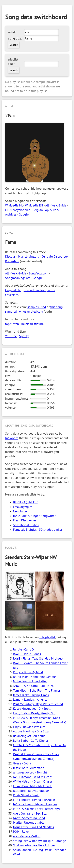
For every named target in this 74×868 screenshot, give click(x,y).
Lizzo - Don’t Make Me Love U (33, 786)
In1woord (12, 438)
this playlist (47, 637)
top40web (12, 324)
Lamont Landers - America (30, 699)
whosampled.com (31, 311)
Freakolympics (23, 507)
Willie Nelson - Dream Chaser (33, 781)
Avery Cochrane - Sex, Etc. (30, 813)
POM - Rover (21, 831)
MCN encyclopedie (18, 210)
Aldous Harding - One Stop (31, 731)
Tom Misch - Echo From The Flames (37, 690)
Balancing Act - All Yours (29, 736)
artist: (12, 32)
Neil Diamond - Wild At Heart (32, 777)
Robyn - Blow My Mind (28, 672)
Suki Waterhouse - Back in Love (34, 845)
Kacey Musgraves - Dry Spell (32, 708)
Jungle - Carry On (24, 649)
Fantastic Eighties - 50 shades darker (38, 529)
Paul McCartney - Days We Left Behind (38, 704)
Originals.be (13, 290)
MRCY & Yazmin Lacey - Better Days (37, 809)
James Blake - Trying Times (31, 695)
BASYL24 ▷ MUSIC (26, 502)
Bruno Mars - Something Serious (35, 677)
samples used (37, 307)
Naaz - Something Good (29, 818)
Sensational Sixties (26, 525)
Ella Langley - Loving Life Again (34, 800)
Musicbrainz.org (29, 256)
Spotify (24, 336)
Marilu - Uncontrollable (29, 822)
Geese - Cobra (22, 763)
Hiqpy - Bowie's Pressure (29, 727)
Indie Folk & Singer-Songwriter (34, 516)
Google (24, 214)
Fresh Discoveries (25, 520)
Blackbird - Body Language (31, 791)
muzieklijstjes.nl (32, 324)
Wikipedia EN (34, 205)
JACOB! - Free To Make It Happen (35, 804)
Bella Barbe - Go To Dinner (31, 740)
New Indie (20, 511)
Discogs (10, 256)
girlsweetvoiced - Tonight (30, 772)
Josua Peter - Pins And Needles (33, 827)
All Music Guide (56, 205)
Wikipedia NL (14, 205)
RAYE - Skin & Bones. (27, 654)
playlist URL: (13, 62)
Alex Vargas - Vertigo (27, 836)
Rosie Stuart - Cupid (26, 795)
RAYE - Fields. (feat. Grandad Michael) (38, 658)
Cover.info (12, 295)
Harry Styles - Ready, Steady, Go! (34, 713)
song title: (15, 38)
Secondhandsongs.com (39, 290)
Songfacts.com (38, 273)
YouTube (11, 336)
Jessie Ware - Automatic (28, 768)
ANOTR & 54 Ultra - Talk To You (34, 686)
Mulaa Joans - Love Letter (30, 681)
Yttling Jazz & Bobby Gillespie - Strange (39, 841)
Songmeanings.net (18, 278)
